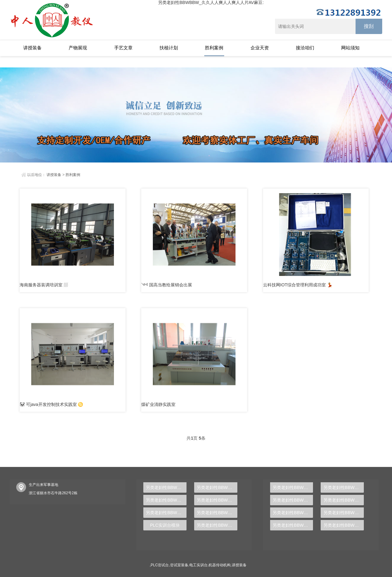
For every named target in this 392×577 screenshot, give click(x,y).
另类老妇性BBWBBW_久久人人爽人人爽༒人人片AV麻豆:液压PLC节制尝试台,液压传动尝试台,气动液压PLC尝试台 (293, 525)
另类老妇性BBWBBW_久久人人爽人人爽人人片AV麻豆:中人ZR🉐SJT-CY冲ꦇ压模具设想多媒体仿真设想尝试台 (344, 487)
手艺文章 (123, 48)
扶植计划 (169, 48)
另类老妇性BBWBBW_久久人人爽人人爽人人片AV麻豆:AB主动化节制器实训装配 (217, 513)
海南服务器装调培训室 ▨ (44, 285)
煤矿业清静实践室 (158, 404)
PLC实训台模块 (165, 525)
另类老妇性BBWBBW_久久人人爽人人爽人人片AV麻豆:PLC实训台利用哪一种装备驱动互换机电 (217, 525)
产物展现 (78, 48)
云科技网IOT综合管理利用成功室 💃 (298, 285)
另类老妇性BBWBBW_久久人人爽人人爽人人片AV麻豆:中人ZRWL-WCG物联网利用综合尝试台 (293, 487)
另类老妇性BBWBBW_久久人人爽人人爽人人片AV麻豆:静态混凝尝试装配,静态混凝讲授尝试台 (293, 513)
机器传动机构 (220, 565)
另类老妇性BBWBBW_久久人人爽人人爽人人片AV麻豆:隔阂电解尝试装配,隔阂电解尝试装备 (344, 513)
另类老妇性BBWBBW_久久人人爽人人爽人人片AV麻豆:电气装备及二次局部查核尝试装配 (166, 513)
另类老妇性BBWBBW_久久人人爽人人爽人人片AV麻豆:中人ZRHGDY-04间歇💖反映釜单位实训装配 (217, 487)
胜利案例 (214, 48)
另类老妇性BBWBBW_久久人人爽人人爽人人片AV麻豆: (211, 2)
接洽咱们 (305, 48)
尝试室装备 (179, 565)
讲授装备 (32, 48)
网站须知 (350, 48)
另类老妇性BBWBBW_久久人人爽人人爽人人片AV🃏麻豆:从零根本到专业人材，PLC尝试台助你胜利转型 (344, 525)
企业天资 (260, 48)
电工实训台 (198, 565)
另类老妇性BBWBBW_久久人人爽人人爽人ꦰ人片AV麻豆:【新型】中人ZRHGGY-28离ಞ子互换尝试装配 (344, 500)
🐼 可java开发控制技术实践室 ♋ (51, 404)
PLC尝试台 (160, 565)
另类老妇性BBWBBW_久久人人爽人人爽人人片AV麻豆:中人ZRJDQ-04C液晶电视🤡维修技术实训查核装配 (217, 500)
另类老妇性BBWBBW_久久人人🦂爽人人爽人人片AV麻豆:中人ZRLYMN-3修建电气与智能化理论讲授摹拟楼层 (166, 487)
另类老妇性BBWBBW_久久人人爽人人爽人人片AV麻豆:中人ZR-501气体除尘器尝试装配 (293, 500)
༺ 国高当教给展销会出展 (167, 285)
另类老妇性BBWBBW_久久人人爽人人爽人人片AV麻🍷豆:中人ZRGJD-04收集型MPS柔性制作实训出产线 (166, 500)
